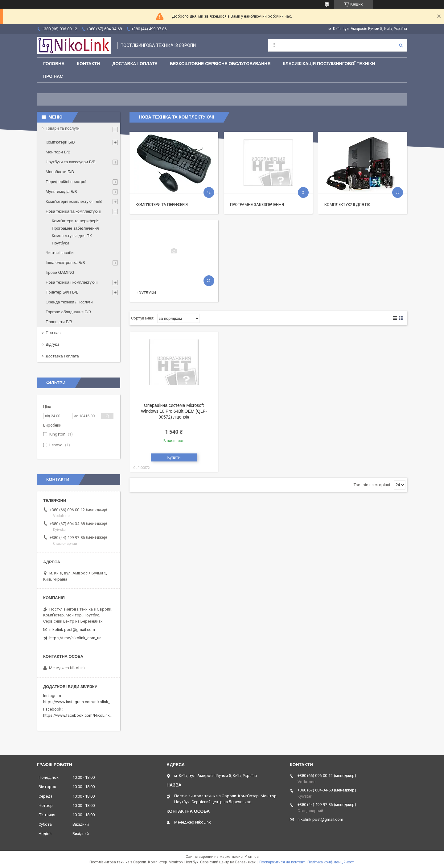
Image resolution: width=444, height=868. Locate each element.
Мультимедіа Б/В (61, 192)
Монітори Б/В (58, 152)
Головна (54, 64)
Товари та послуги (63, 128)
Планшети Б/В (59, 322)
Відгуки (52, 344)
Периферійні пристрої (66, 182)
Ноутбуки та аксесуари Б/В (71, 162)
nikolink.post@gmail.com (72, 630)
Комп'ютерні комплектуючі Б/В (74, 201)
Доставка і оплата (135, 64)
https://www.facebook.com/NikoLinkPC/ (80, 715)
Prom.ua (252, 857)
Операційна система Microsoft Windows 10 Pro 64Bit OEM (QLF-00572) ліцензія (174, 411)
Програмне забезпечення (257, 204)
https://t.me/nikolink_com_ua (75, 638)
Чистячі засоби (60, 253)
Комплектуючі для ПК (347, 204)
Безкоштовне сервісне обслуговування (220, 64)
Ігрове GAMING (60, 272)
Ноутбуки (146, 293)
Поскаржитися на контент (282, 862)
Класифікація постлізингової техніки (329, 64)
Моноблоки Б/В (60, 172)
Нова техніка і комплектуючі (72, 282)
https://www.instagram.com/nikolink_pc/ (80, 702)
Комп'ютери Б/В (60, 142)
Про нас (53, 76)
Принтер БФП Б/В (62, 292)
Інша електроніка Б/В (65, 263)
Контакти (88, 64)
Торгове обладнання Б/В (68, 312)
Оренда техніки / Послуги (69, 302)
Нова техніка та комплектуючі (73, 211)
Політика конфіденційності (331, 862)
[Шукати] (401, 45)
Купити (174, 457)
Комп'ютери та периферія (162, 204)
